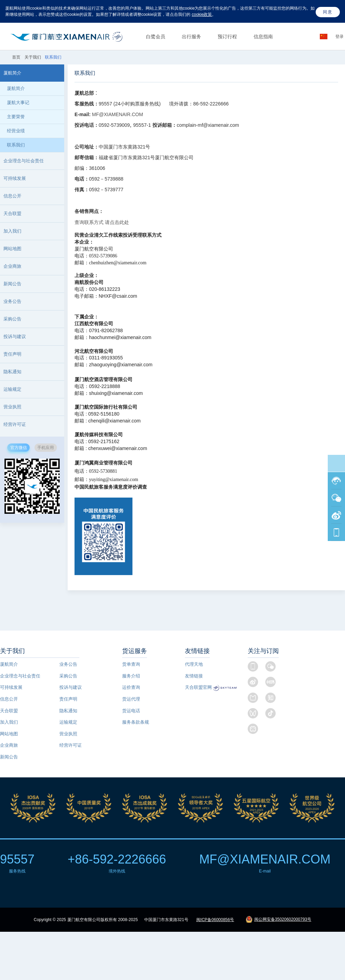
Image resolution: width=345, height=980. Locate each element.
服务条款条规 (136, 722)
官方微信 (19, 448)
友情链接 (194, 676)
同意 (328, 12)
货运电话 (131, 711)
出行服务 (191, 37)
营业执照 (68, 734)
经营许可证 (71, 745)
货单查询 (131, 664)
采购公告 (12, 319)
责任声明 (12, 354)
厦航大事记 (18, 103)
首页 (17, 57)
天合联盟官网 (198, 687)
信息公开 (9, 699)
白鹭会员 (156, 37)
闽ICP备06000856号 (215, 920)
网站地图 (9, 734)
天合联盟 (9, 711)
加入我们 (12, 231)
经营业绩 (16, 131)
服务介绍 (131, 676)
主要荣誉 (16, 117)
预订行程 (227, 37)
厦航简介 (16, 88)
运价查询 (131, 687)
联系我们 (16, 145)
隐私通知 (12, 372)
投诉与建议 (15, 336)
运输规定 (12, 389)
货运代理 (131, 699)
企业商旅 (12, 266)
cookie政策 (202, 14)
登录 (340, 37)
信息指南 (263, 37)
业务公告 (12, 301)
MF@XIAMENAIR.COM (117, 114)
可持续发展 (11, 687)
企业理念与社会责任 (20, 676)
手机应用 (46, 448)
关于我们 (33, 57)
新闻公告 (12, 284)
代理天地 (194, 664)
